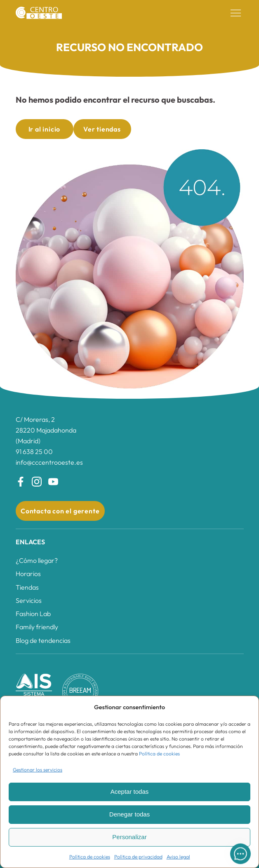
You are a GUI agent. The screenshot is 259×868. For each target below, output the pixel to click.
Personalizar (129, 837)
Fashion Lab (33, 614)
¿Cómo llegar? (37, 560)
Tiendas (27, 587)
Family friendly (37, 627)
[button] (236, 13)
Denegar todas (129, 814)
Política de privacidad (138, 857)
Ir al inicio (45, 129)
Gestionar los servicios (38, 770)
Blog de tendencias (43, 640)
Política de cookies (159, 754)
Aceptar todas (130, 792)
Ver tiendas (102, 129)
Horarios (28, 574)
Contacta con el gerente (60, 511)
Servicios (29, 600)
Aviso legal (178, 857)
